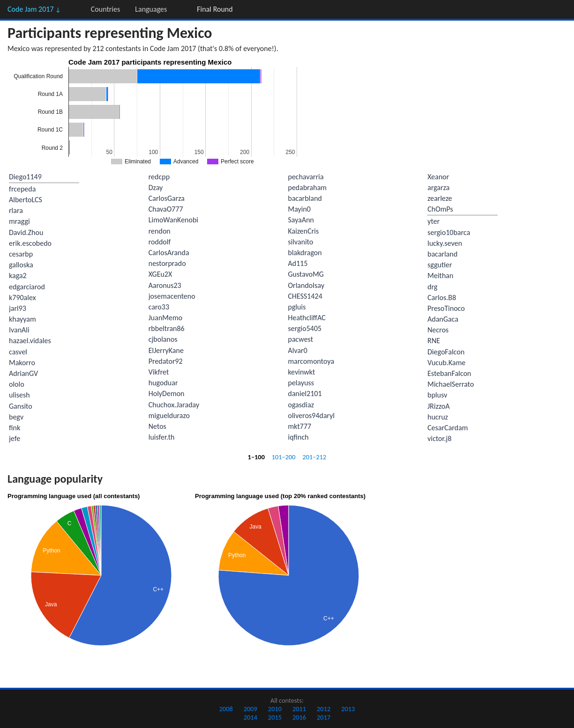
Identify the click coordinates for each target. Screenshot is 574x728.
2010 (275, 709)
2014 (250, 717)
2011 (299, 709)
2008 (226, 709)
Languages (151, 9)
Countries (105, 9)
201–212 (314, 457)
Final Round (215, 9)
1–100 (256, 457)
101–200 (284, 457)
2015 (275, 717)
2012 (324, 709)
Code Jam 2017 (34, 9)
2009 (250, 709)
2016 (299, 717)
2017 (324, 717)
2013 (348, 709)
